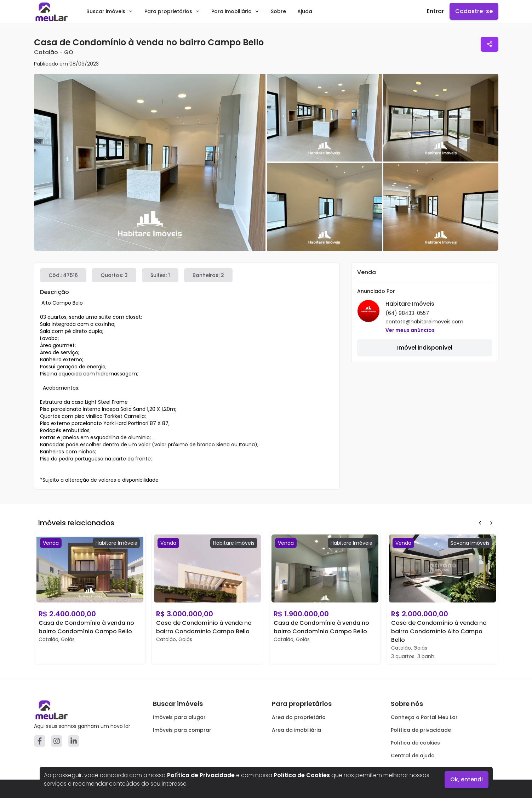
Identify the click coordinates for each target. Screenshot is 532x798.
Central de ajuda (413, 755)
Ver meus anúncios (410, 330)
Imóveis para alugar (179, 717)
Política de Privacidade (201, 775)
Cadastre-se (474, 11)
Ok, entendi (467, 779)
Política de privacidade (421, 730)
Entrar (435, 11)
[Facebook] (40, 741)
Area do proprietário (299, 717)
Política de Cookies (302, 775)
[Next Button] (491, 523)
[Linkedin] (74, 741)
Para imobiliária (235, 11)
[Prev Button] (480, 523)
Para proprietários (172, 11)
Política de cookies (415, 743)
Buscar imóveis (110, 11)
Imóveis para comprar (182, 730)
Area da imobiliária (296, 730)
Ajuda (305, 11)
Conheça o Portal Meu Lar (424, 717)
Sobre (278, 11)
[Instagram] (57, 741)
